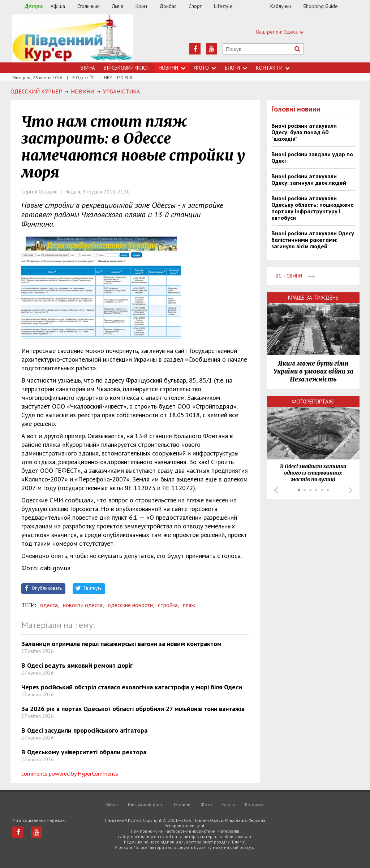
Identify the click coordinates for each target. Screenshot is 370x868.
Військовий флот (127, 68)
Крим (141, 6)
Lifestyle (223, 6)
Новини (172, 68)
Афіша (58, 6)
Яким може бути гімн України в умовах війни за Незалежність (313, 371)
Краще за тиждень (313, 298)
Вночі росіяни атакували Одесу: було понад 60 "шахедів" (304, 132)
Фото (205, 68)
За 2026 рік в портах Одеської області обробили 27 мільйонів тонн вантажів (133, 709)
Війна (88, 68)
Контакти (273, 68)
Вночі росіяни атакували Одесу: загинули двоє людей (309, 179)
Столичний (89, 6)
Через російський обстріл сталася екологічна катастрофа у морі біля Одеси (132, 687)
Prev (276, 490)
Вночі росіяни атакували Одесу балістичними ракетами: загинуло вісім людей (313, 240)
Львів (118, 6)
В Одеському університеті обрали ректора (84, 752)
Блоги (236, 68)
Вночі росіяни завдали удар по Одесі (312, 157)
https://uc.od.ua (73, 38)
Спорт (195, 6)
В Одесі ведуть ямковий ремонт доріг (77, 665)
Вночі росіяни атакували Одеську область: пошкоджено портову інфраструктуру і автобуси (313, 208)
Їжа (255, 6)
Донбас (168, 6)
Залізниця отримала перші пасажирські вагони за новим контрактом (121, 644)
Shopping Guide (320, 6)
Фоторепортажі (313, 402)
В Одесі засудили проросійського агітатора (84, 730)
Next (350, 490)
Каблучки (281, 6)
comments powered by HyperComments (70, 773)
